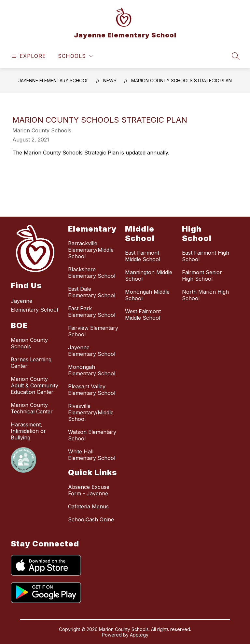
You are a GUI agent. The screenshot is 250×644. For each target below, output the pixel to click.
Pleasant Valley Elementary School (92, 390)
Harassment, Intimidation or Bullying (28, 431)
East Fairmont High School (206, 256)
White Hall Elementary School (92, 455)
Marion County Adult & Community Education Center (35, 385)
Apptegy (139, 635)
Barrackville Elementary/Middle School (91, 250)
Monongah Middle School (147, 295)
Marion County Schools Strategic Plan (181, 80)
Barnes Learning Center (31, 363)
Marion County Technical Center (32, 408)
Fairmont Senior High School (202, 275)
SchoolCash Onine (91, 519)
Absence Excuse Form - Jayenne (89, 490)
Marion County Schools (29, 343)
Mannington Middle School (149, 275)
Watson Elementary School (92, 435)
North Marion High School (205, 295)
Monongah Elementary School (92, 370)
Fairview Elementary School (93, 331)
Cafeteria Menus (88, 506)
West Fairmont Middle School (143, 315)
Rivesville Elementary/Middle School (91, 412)
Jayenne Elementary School (53, 80)
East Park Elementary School (92, 312)
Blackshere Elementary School (92, 273)
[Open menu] (28, 56)
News (110, 80)
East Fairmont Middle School (143, 256)
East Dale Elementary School (92, 292)
